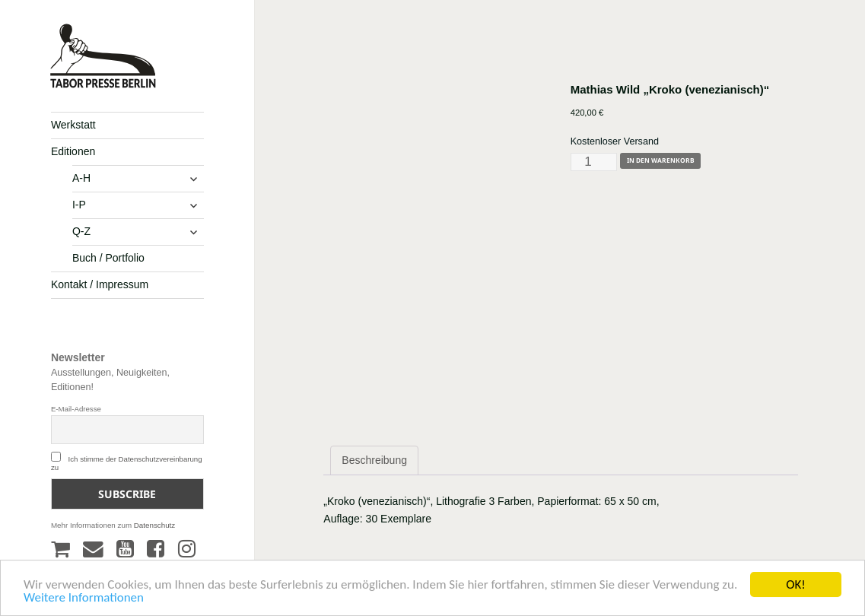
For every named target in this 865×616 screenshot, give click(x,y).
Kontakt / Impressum (100, 284)
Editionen (73, 151)
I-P (79, 205)
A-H (81, 178)
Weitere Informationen (84, 600)
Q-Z (81, 231)
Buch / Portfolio (108, 258)
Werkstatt (73, 125)
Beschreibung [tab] (374, 460)
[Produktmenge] (594, 162)
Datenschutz (154, 525)
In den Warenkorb (661, 160)
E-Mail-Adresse (76, 409)
